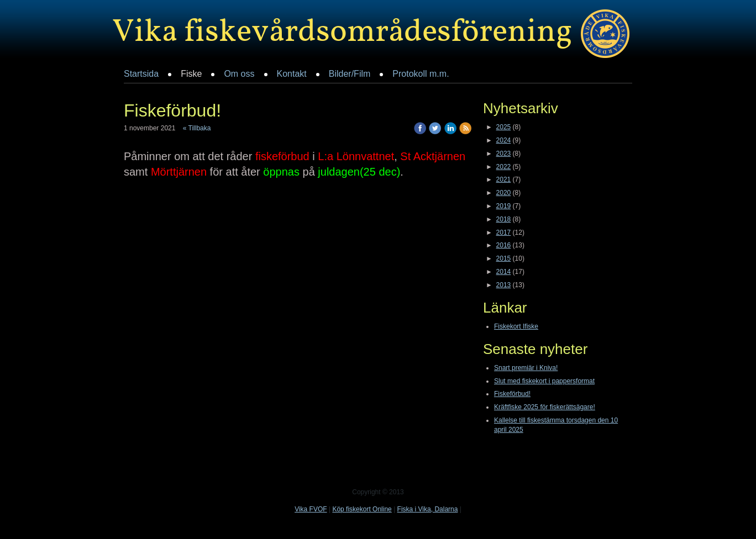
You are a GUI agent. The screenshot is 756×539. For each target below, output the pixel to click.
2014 (504, 272)
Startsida (141, 74)
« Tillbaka (197, 128)
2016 (504, 245)
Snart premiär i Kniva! (526, 368)
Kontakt (292, 74)
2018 (504, 219)
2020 (504, 193)
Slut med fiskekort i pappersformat (544, 381)
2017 (504, 232)
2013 (504, 285)
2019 (504, 206)
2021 (504, 179)
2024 (504, 140)
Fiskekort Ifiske (516, 326)
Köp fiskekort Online (362, 509)
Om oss (239, 74)
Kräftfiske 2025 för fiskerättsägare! (545, 407)
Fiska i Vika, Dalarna (428, 509)
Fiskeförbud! (512, 394)
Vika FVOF (311, 509)
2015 (504, 258)
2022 (504, 167)
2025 (504, 127)
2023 (504, 154)
